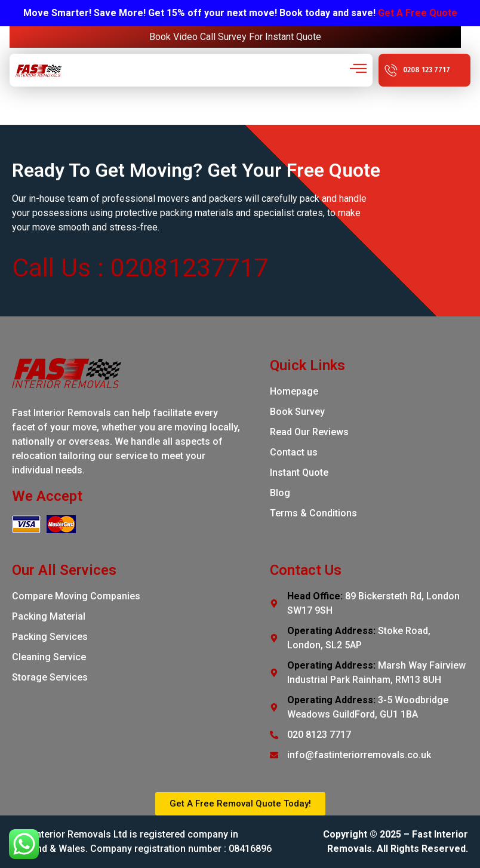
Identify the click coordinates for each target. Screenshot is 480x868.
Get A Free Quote (418, 13)
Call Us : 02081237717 (140, 267)
